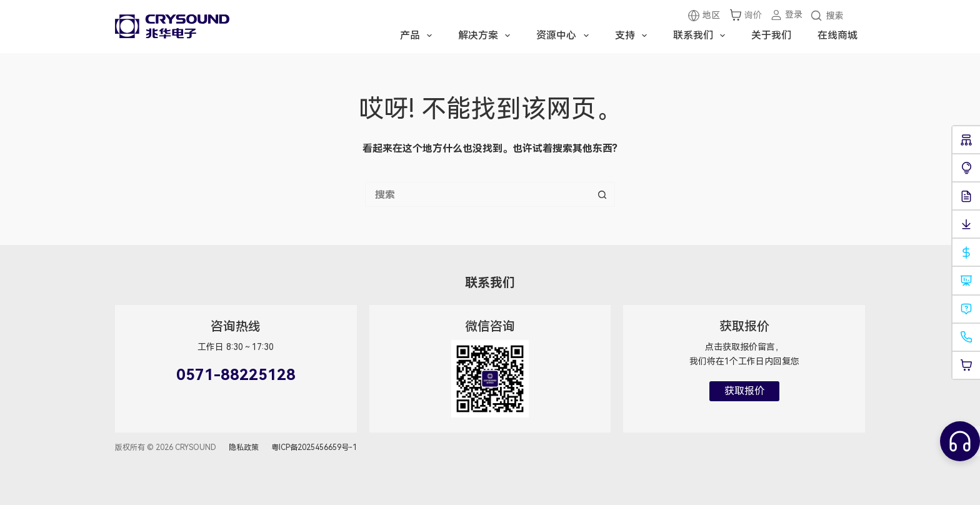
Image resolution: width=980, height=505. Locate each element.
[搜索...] (477, 194)
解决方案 (487, 36)
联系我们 (702, 36)
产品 (418, 36)
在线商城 (837, 35)
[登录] (786, 15)
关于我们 (771, 35)
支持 (633, 36)
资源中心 (565, 36)
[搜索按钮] (602, 194)
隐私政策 (244, 447)
